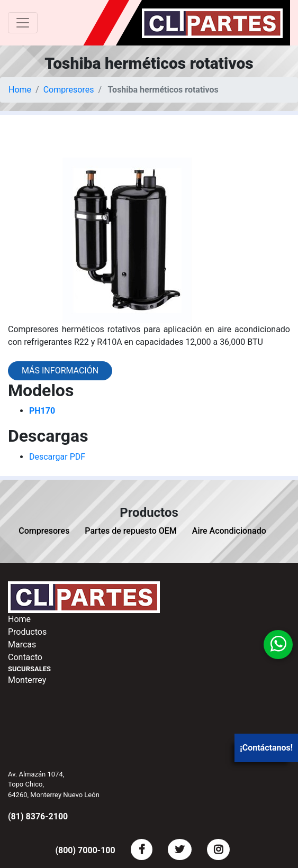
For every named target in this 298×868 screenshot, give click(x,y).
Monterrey (27, 680)
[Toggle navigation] (23, 23)
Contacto (25, 657)
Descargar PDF (57, 457)
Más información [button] (60, 371)
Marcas (22, 645)
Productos (27, 632)
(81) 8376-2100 (38, 816)
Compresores (69, 90)
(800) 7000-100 (85, 850)
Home (20, 90)
